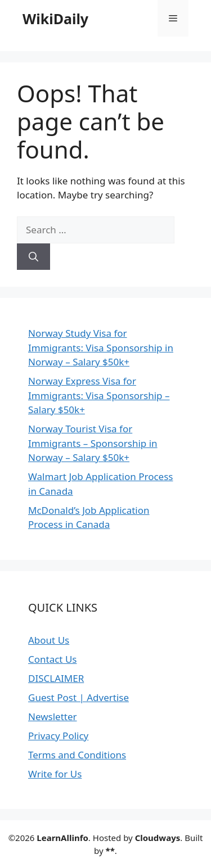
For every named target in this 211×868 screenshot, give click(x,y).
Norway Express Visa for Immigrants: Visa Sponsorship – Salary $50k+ (99, 395)
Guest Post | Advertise (78, 697)
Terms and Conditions (77, 755)
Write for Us (55, 774)
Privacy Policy (58, 736)
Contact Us (53, 659)
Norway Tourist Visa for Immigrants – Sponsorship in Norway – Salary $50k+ (93, 443)
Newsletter (53, 716)
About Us (49, 640)
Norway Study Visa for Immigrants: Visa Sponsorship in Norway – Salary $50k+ (101, 347)
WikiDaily (55, 19)
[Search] (33, 257)
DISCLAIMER (56, 678)
